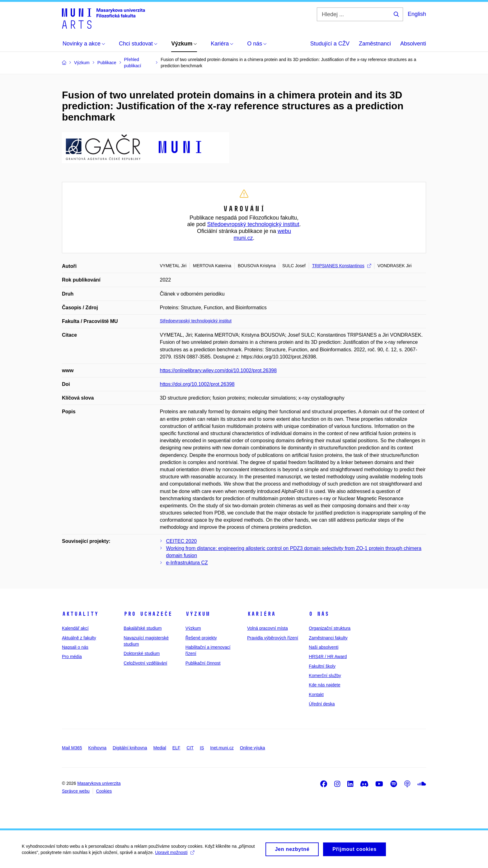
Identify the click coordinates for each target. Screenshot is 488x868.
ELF (176, 748)
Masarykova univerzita (99, 783)
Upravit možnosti (174, 856)
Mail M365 (72, 748)
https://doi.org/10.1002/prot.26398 (197, 384)
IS (202, 748)
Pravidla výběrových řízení (273, 638)
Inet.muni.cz (222, 748)
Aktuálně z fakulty (79, 638)
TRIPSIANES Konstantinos (342, 266)
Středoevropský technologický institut (253, 224)
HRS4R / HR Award (328, 657)
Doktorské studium (142, 653)
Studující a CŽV (330, 44)
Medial (160, 748)
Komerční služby (325, 676)
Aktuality (80, 614)
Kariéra (261, 614)
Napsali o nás (75, 647)
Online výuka (253, 748)
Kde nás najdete (324, 685)
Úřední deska (322, 704)
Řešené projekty (201, 638)
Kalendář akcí (75, 628)
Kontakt (316, 695)
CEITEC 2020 (182, 541)
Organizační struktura (330, 628)
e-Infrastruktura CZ (187, 563)
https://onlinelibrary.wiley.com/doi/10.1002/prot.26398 (218, 370)
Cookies (104, 791)
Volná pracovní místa (267, 628)
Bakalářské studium (143, 628)
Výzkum (198, 614)
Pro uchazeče (148, 614)
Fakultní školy (322, 666)
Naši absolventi (324, 647)
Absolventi (413, 44)
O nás (319, 614)
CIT (190, 748)
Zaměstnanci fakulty (328, 638)
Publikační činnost (203, 663)
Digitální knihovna (130, 748)
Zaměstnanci (375, 44)
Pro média (72, 657)
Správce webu (76, 791)
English (417, 14)
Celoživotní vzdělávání (145, 663)
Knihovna (97, 748)
